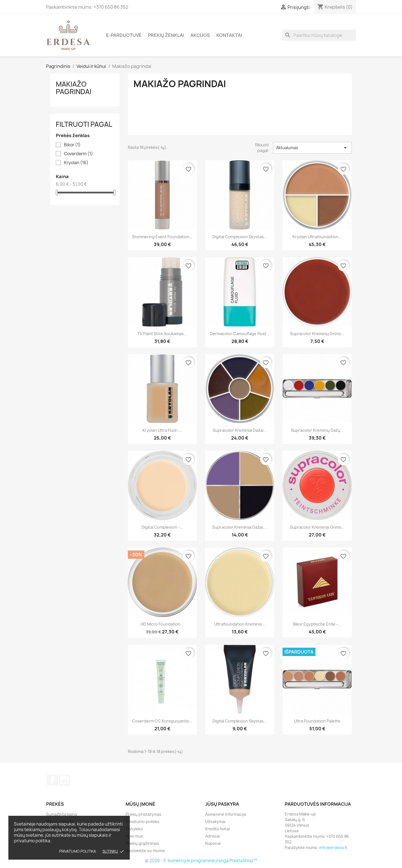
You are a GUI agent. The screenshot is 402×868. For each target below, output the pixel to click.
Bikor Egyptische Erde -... (317, 624)
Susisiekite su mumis (145, 851)
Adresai (212, 836)
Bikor (72, 145)
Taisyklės (134, 829)
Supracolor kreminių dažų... (317, 430)
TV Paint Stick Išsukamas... (162, 334)
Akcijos (200, 35)
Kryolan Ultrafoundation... (317, 237)
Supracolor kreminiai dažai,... (240, 527)
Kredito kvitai (217, 829)
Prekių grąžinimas (142, 843)
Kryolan (76, 163)
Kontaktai (229, 35)
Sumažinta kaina (61, 814)
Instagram (64, 780)
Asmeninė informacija (226, 814)
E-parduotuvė (124, 35)
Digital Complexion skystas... (240, 237)
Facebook (52, 780)
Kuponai (213, 843)
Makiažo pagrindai (74, 88)
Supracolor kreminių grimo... (317, 334)
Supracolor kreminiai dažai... (240, 430)
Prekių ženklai (166, 35)
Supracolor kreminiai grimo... (317, 527)
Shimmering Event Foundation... (162, 237)
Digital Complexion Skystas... (240, 721)
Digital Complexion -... (162, 527)
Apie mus (134, 836)
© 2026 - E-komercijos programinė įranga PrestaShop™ (201, 861)
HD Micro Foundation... (162, 624)
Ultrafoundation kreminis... (240, 624)
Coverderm (78, 154)
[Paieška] (319, 35)
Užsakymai (215, 821)
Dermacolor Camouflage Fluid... (240, 334)
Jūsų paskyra (222, 804)
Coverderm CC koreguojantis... (162, 721)
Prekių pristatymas (143, 814)
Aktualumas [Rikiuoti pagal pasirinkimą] (312, 148)
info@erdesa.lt (333, 847)
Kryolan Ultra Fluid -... (162, 430)
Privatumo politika (78, 851)
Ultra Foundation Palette (317, 721)
